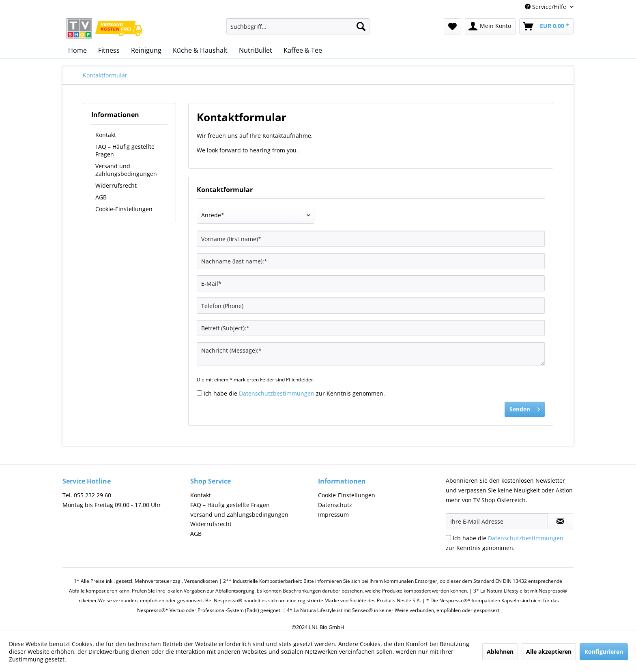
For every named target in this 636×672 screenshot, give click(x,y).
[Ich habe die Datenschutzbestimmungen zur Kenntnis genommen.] (199, 393)
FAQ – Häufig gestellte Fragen (125, 150)
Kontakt (106, 135)
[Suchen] (361, 26)
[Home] (77, 50)
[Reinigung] (146, 50)
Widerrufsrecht (116, 185)
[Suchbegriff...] (298, 26)
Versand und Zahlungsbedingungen (126, 170)
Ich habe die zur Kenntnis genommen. (294, 393)
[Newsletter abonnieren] (560, 521)
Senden (525, 408)
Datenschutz (335, 505)
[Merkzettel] (452, 26)
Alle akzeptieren (549, 652)
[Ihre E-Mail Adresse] (497, 521)
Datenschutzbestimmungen (277, 393)
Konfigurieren (604, 652)
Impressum (333, 515)
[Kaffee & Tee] (303, 50)
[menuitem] (298, 30)
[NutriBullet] (256, 50)
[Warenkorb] (546, 26)
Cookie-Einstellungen (124, 209)
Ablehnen (500, 652)
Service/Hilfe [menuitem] (546, 7)
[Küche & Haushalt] (200, 50)
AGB (101, 197)
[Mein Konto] (490, 26)
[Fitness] (109, 50)
